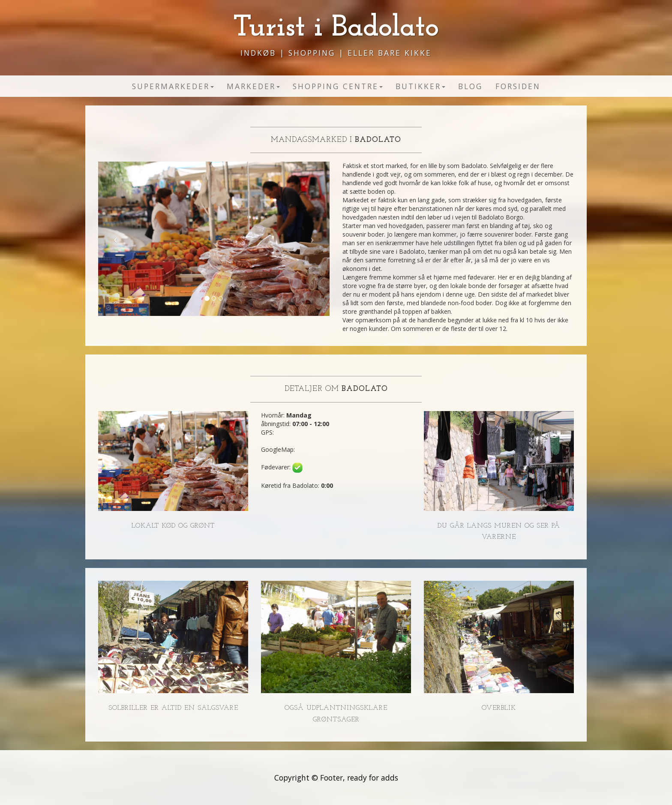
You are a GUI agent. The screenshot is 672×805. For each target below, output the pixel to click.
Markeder (253, 86)
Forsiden (518, 86)
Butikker (420, 86)
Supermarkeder (173, 86)
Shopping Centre (338, 86)
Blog (470, 86)
